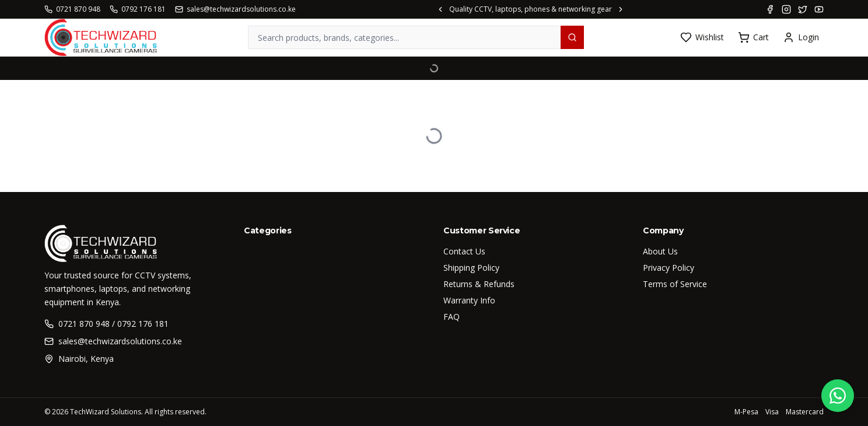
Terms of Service (675, 284)
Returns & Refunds (479, 284)
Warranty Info (469, 300)
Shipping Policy (471, 268)
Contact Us (464, 251)
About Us (660, 251)
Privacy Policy (668, 268)
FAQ (452, 317)
